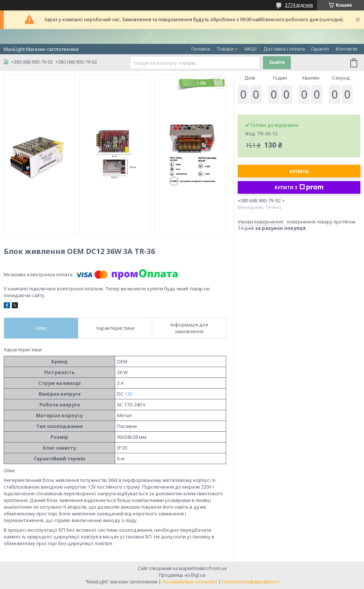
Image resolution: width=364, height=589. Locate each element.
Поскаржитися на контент (190, 582)
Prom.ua (218, 568)
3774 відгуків (299, 5)
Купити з (299, 187)
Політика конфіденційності (251, 582)
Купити (299, 172)
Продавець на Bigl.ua (182, 575)
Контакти (347, 49)
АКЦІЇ (251, 49)
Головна (201, 49)
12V (129, 394)
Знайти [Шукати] (277, 62)
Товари (225, 49)
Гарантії (320, 49)
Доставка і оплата (284, 49)
